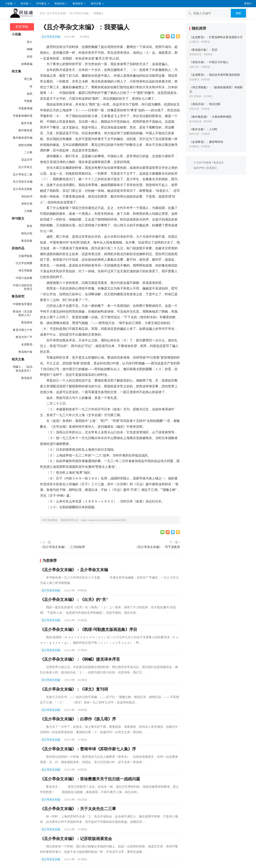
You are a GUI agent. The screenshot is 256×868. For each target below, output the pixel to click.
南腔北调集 (25, 145)
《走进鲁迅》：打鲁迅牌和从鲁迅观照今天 (216, 37)
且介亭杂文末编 (56, 13)
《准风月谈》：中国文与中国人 (209, 62)
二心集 (28, 152)
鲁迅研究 (78, 3)
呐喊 (30, 49)
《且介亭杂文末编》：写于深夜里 (157, 547)
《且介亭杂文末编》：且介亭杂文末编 (74, 570)
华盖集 (28, 101)
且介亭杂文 (25, 167)
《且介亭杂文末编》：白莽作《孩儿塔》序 (78, 719)
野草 (30, 226)
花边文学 (27, 160)
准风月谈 (27, 204)
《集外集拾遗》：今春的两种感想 (210, 117)
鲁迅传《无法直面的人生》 (23, 313)
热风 (30, 94)
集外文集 (27, 123)
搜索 (238, 13)
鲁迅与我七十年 (23, 330)
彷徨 (30, 57)
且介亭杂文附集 (23, 189)
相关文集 (96, 3)
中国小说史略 (24, 278)
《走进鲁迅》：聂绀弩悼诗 (206, 142)
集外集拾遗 (25, 130)
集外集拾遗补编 (23, 138)
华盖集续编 (25, 108)
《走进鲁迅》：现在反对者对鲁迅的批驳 (215, 75)
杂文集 (24, 3)
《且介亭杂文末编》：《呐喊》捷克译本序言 (80, 659)
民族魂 (207, 163)
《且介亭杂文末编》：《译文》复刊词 (74, 689)
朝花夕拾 (27, 233)
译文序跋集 (25, 270)
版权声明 (199, 168)
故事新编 (27, 64)
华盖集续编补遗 (23, 116)
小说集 (9, 3)
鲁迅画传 (27, 322)
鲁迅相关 (27, 378)
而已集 (28, 79)
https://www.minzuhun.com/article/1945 (103, 520)
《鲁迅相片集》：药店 (203, 50)
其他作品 (60, 3)
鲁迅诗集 (27, 241)
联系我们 (212, 168)
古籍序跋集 (25, 256)
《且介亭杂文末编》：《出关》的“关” (74, 600)
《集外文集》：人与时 (203, 129)
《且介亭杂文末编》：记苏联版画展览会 (76, 839)
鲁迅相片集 (25, 352)
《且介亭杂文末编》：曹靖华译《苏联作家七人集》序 (88, 749)
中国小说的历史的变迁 (23, 287)
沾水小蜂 (70, 37)
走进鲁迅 (27, 344)
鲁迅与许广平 (24, 337)
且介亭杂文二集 (23, 174)
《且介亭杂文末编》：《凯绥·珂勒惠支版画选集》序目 (89, 629)
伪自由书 (27, 196)
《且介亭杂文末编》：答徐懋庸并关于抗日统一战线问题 (90, 779)
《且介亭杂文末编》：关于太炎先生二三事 (78, 809)
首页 (42, 13)
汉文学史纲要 (24, 263)
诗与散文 (41, 3)
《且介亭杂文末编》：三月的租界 (62, 547)
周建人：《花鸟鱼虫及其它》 (23, 369)
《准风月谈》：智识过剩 (205, 104)
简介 (30, 42)
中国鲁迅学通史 (23, 304)
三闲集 (28, 211)
